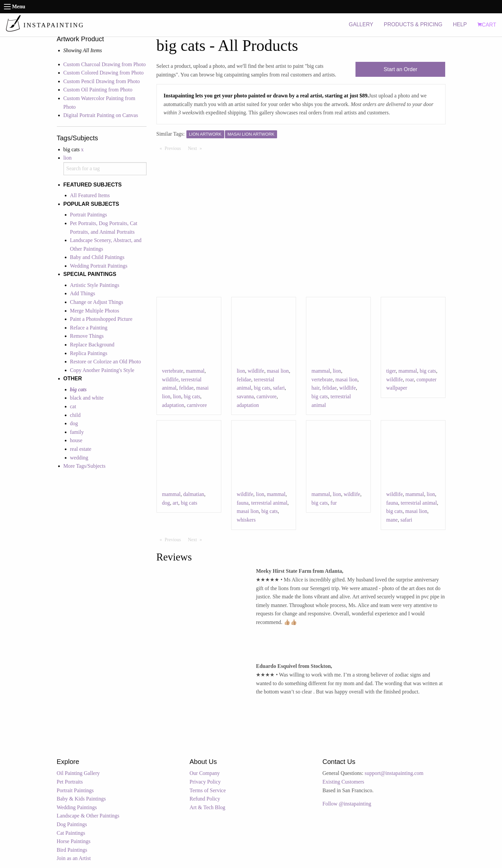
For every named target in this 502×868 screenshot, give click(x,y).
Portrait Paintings (89, 215)
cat (73, 406)
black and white (87, 398)
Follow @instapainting (347, 804)
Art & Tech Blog (207, 807)
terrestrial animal (269, 503)
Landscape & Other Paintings (88, 816)
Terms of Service (208, 790)
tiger (391, 371)
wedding (79, 458)
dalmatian (194, 494)
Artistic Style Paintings (95, 285)
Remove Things (87, 336)
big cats (192, 396)
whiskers (246, 520)
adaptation (173, 405)
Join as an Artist (74, 858)
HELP (460, 24)
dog (74, 423)
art (176, 503)
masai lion (278, 371)
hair (316, 388)
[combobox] (105, 169)
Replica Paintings (89, 353)
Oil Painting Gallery (78, 773)
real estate (81, 449)
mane (392, 520)
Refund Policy (205, 799)
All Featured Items (90, 195)
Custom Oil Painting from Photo (98, 90)
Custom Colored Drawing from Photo (104, 73)
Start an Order (401, 69)
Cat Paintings (71, 833)
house (76, 440)
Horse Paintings (74, 841)
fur (334, 503)
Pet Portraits (70, 782)
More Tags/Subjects (85, 466)
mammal (195, 371)
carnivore (197, 405)
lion (68, 158)
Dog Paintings (72, 824)
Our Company (205, 773)
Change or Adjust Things (97, 302)
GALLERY (361, 24)
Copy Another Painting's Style (102, 370)
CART (487, 25)
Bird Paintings (72, 850)
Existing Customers (344, 782)
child (75, 415)
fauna (243, 503)
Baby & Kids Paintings (81, 799)
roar (409, 379)
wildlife (170, 379)
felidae (186, 388)
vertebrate (173, 371)
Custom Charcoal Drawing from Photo (105, 64)
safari (279, 388)
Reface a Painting (89, 328)
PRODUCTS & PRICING (413, 24)
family (77, 432)
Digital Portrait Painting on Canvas (101, 115)
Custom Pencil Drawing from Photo (102, 81)
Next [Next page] (197, 148)
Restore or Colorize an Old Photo (106, 362)
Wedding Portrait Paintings (99, 266)
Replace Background (92, 345)
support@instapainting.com (394, 773)
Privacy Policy (205, 782)
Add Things (83, 293)
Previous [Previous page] (175, 148)
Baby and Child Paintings (97, 257)
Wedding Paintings (77, 807)
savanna (246, 396)
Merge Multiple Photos (95, 311)
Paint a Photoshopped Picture (101, 319)
